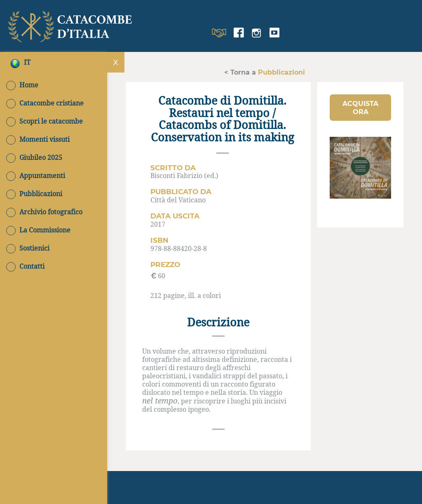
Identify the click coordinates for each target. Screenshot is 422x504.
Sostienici (28, 248)
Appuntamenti (36, 176)
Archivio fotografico (44, 212)
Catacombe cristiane (45, 103)
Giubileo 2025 (34, 157)
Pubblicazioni (34, 194)
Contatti (25, 266)
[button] (360, 108)
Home (22, 85)
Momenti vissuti (38, 139)
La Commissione (38, 230)
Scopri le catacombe (45, 121)
